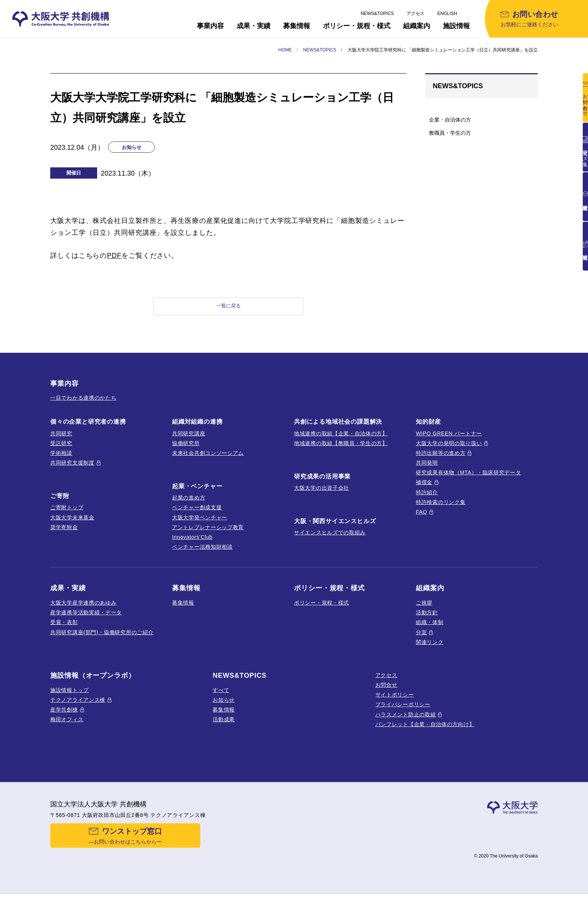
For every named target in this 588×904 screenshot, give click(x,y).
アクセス (415, 14)
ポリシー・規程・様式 (322, 610)
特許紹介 (427, 499)
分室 (421, 639)
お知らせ (224, 707)
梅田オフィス (67, 727)
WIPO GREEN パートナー (449, 440)
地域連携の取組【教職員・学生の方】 (341, 450)
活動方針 (427, 620)
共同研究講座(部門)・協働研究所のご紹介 (102, 639)
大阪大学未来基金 (72, 524)
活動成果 (224, 727)
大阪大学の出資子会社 (322, 495)
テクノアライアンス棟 (78, 707)
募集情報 (183, 610)
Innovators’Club (192, 544)
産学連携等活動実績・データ (86, 620)
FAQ (421, 519)
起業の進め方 (189, 505)
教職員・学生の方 (450, 133)
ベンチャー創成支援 (197, 514)
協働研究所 (186, 450)
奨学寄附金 (64, 534)
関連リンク (430, 649)
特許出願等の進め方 (441, 460)
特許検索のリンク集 (441, 509)
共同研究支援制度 (72, 470)
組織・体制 (430, 629)
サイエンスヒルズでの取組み (330, 540)
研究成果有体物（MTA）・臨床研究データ (469, 480)
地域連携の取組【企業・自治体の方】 (341, 440)
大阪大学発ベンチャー (200, 524)
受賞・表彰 (64, 629)
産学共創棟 (64, 717)
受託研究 (61, 450)
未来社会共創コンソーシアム (208, 460)
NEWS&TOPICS (377, 14)
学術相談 (61, 460)
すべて (221, 697)
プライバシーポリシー (403, 711)
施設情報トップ (70, 697)
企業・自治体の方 (450, 120)
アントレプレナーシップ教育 (208, 534)
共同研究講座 (189, 440)
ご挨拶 (424, 610)
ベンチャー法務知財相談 (202, 554)
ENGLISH (447, 14)
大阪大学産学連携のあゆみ (83, 610)
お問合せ (386, 692)
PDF (114, 256)
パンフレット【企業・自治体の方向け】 (425, 731)
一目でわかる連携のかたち (83, 405)
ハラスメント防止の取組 (406, 721)
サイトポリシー (395, 702)
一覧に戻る (228, 310)
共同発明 (427, 470)
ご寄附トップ (67, 514)
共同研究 (61, 440)
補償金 (424, 489)
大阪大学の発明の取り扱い (449, 450)
